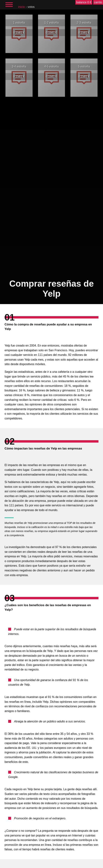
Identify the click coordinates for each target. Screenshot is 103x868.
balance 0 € (84, 2)
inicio (21, 7)
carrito (98, 2)
